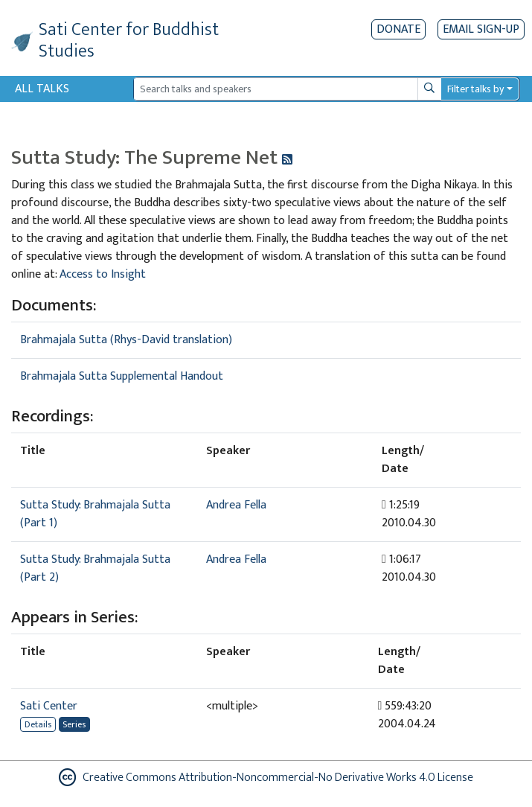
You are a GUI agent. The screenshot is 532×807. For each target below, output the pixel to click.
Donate (398, 29)
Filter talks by (475, 89)
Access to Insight (103, 274)
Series (74, 724)
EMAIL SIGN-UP (481, 29)
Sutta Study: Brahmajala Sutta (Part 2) (95, 568)
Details (38, 724)
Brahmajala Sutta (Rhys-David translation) (126, 340)
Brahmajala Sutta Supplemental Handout (122, 376)
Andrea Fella (236, 505)
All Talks (42, 89)
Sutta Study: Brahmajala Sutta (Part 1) (95, 514)
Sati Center (49, 706)
